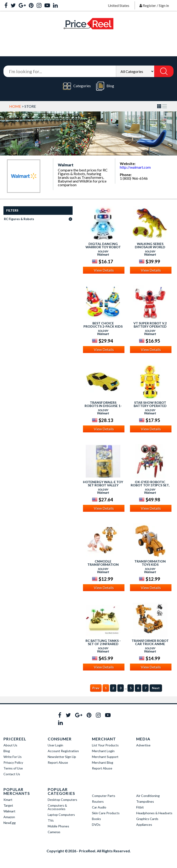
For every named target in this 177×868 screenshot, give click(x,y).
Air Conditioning (148, 796)
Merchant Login (103, 751)
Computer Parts (104, 796)
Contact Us (12, 774)
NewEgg (10, 823)
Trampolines (145, 801)
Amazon (9, 817)
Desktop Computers (62, 800)
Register (149, 5)
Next (156, 688)
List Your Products (105, 745)
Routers (98, 801)
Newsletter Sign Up (62, 757)
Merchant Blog (103, 762)
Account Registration (63, 751)
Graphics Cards (147, 819)
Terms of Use (13, 768)
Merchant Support (105, 757)
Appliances (144, 825)
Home (15, 106)
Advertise (143, 745)
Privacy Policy (13, 762)
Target (8, 805)
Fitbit (140, 807)
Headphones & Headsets (154, 813)
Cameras (54, 832)
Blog (105, 86)
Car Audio (99, 807)
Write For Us (13, 757)
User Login (55, 745)
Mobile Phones (58, 826)
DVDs (96, 825)
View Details (104, 270)
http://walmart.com (135, 167)
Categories (77, 86)
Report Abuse (58, 762)
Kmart (8, 800)
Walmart (9, 811)
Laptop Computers (61, 815)
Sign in (164, 5)
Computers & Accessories (57, 807)
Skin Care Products (106, 813)
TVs (51, 820)
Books (96, 819)
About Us (10, 745)
